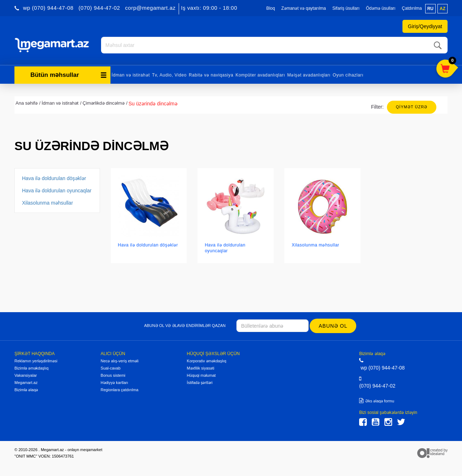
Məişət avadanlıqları (309, 75)
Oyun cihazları (348, 75)
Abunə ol (333, 326)
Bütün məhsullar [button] (69, 75)
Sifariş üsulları (346, 8)
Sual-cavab (111, 368)
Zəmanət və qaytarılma (304, 8)
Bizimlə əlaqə (26, 390)
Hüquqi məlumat (201, 375)
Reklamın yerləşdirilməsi (36, 361)
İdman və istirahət (131, 75)
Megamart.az (26, 383)
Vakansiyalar (26, 375)
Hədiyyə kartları (114, 383)
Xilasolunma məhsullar (47, 203)
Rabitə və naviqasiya (211, 75)
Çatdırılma (412, 8)
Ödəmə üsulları (381, 8)
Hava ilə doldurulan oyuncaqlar (57, 191)
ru (430, 9)
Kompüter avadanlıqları (260, 75)
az (443, 9)
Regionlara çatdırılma (120, 390)
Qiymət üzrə (412, 107)
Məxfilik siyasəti (201, 368)
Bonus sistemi (113, 375)
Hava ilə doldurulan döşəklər (54, 178)
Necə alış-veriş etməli (120, 361)
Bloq (271, 8)
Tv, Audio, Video (169, 75)
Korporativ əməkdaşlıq (207, 361)
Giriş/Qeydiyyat (425, 26)
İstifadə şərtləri (200, 383)
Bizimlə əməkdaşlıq (31, 368)
